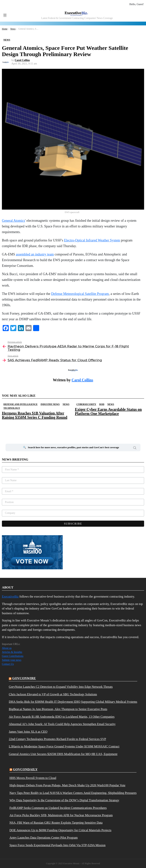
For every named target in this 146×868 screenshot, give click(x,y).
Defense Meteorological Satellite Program (80, 294)
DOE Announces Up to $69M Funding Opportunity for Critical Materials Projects (60, 830)
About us (7, 648)
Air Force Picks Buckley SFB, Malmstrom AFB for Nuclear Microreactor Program (61, 815)
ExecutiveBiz (10, 597)
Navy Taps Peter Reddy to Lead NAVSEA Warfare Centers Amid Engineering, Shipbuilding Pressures (73, 793)
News (66, 404)
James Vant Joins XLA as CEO (28, 732)
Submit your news (12, 660)
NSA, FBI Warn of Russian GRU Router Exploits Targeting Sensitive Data (56, 823)
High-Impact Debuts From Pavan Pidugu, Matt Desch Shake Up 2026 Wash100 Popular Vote (67, 785)
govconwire (24, 678)
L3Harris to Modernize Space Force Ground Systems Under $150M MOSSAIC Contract (64, 747)
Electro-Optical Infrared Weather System (92, 240)
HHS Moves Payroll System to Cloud (33, 778)
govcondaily (25, 769)
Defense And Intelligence (20, 404)
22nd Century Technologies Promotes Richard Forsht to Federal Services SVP (57, 739)
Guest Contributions (13, 656)
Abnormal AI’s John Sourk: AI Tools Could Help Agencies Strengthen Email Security (62, 724)
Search (135, 448)
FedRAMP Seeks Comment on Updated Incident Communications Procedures (58, 808)
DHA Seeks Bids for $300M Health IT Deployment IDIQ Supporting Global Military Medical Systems (73, 702)
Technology (12, 408)
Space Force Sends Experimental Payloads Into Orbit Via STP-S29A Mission (58, 845)
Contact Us (8, 664)
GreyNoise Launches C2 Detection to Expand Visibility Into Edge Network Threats (61, 687)
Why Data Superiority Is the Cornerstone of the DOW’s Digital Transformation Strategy (64, 800)
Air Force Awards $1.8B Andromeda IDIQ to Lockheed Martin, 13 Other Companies (62, 717)
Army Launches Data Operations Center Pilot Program (44, 838)
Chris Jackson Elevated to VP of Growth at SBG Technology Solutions (53, 694)
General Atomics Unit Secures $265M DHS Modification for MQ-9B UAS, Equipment (63, 754)
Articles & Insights (12, 652)
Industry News (50, 404)
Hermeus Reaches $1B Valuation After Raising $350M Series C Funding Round (35, 415)
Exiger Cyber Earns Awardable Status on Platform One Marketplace (108, 411)
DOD (102, 404)
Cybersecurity (86, 404)
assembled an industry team (35, 254)
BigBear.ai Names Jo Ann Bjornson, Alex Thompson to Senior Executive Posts (58, 709)
